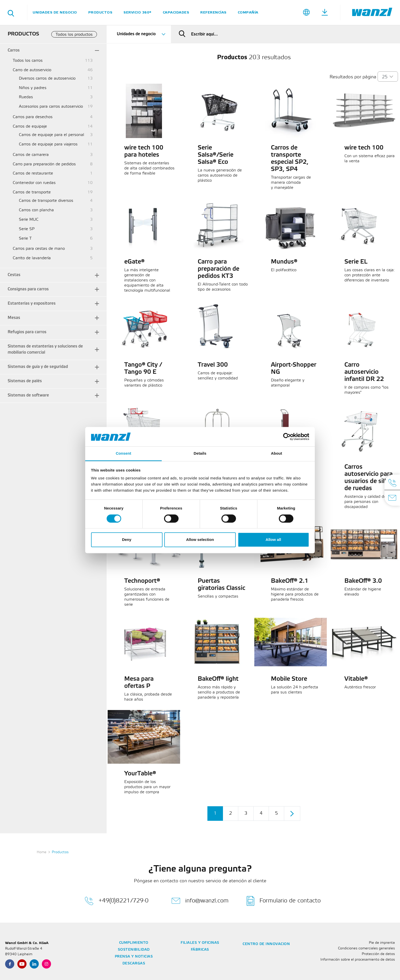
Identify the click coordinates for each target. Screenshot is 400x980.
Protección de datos (378, 954)
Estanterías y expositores (32, 303)
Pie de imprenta (382, 943)
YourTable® (140, 774)
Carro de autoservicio (32, 70)
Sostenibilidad (134, 950)
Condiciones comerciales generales (366, 948)
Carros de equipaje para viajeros (48, 144)
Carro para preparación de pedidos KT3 (218, 269)
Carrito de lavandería (32, 258)
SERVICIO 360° (137, 12)
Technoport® (142, 581)
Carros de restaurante (33, 173)
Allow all (273, 540)
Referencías (213, 12)
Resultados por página (353, 77)
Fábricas (200, 950)
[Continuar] (292, 814)
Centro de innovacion (266, 944)
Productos (100, 12)
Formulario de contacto (284, 901)
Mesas (14, 318)
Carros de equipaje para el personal (52, 135)
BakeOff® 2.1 (290, 581)
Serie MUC (29, 220)
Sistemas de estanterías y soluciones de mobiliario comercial (45, 350)
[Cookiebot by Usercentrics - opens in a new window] (287, 437)
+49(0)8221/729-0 (117, 901)
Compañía (248, 12)
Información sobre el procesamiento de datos (358, 960)
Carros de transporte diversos (46, 201)
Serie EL (356, 262)
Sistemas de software (28, 395)
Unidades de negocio (55, 12)
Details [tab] (200, 454)
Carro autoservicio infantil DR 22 (364, 372)
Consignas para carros (28, 289)
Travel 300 (213, 365)
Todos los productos (74, 35)
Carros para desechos (33, 117)
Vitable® (356, 679)
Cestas (14, 275)
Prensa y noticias (134, 957)
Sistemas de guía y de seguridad (38, 367)
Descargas (134, 964)
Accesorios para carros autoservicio (51, 107)
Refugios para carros (27, 332)
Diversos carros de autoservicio (47, 78)
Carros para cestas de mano (39, 249)
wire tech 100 (364, 148)
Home (42, 852)
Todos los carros (28, 61)
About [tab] (277, 454)
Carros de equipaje (30, 126)
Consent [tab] (124, 454)
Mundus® (284, 262)
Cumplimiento (134, 943)
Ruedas (26, 97)
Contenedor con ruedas (34, 183)
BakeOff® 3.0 (363, 581)
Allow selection (200, 540)
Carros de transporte (32, 192)
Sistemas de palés (25, 381)
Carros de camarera (31, 155)
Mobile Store (289, 679)
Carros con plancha (36, 210)
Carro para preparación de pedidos (44, 164)
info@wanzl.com (200, 901)
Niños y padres (33, 88)
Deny (127, 540)
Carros (14, 50)
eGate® (134, 262)
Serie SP (27, 229)
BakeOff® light (218, 679)
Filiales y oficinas (200, 943)
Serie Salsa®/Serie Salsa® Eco (216, 155)
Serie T (25, 238)
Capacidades (176, 12)
